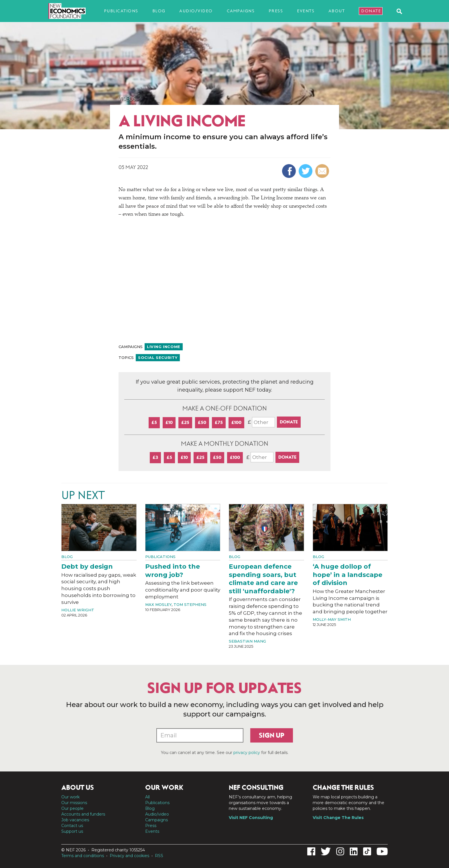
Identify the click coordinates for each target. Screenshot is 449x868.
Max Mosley (158, 604)
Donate (371, 11)
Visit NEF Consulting (251, 818)
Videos (127, 99)
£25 (185, 422)
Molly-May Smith (332, 619)
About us (78, 788)
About (337, 11)
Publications (121, 11)
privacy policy (247, 753)
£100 (236, 422)
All (147, 797)
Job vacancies (75, 820)
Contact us (72, 826)
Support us (72, 831)
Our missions (74, 803)
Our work (70, 797)
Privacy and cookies (129, 856)
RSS (159, 856)
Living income (164, 347)
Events (306, 11)
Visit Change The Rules (338, 818)
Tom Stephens (190, 604)
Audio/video (196, 11)
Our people (72, 808)
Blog (159, 11)
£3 (155, 457)
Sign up (272, 735)
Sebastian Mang (247, 641)
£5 (154, 422)
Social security (158, 358)
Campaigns (241, 11)
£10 (169, 422)
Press (276, 11)
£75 (219, 422)
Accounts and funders (83, 814)
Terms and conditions (83, 856)
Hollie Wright (78, 610)
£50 (202, 422)
